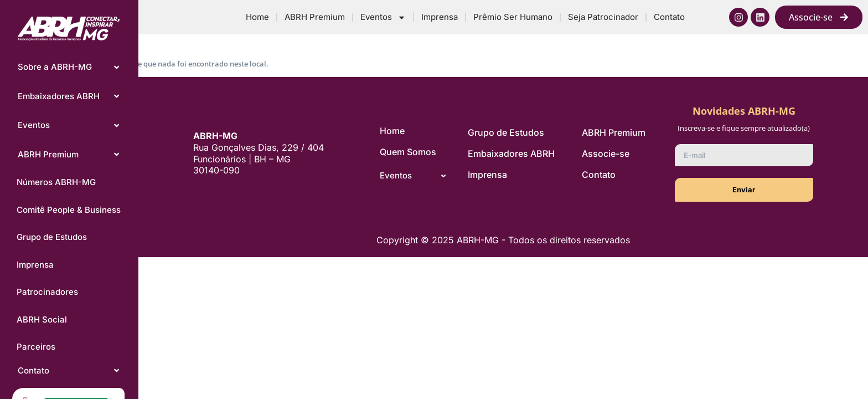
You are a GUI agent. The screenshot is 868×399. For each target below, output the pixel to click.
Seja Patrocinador (603, 17)
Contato (669, 17)
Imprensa (440, 17)
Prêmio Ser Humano (513, 17)
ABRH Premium (315, 17)
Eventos (383, 17)
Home (257, 17)
